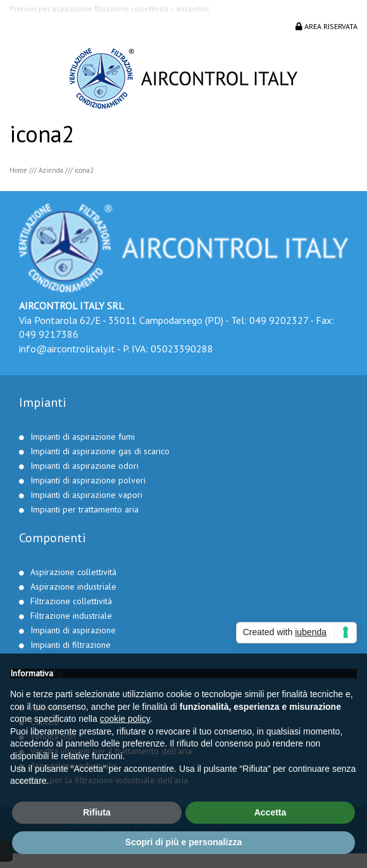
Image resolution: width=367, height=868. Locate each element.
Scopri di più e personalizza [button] (183, 842)
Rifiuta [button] (97, 812)
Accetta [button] (271, 812)
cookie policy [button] (125, 719)
